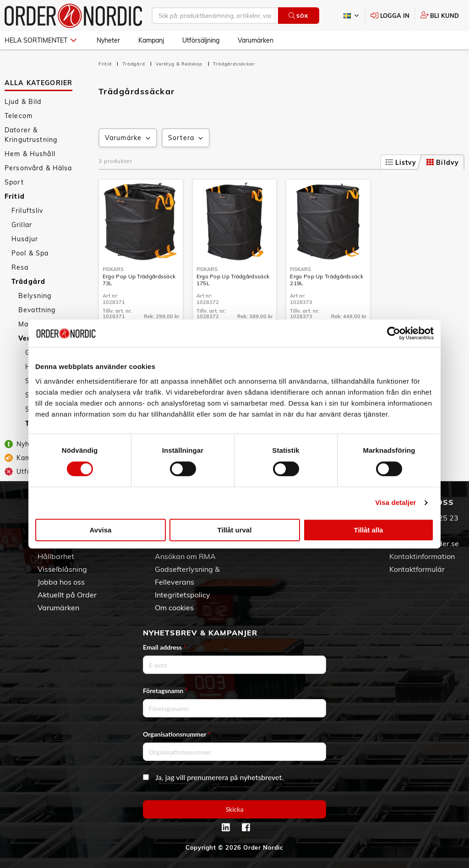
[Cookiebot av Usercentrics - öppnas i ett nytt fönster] (394, 333)
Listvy (401, 163)
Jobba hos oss (61, 582)
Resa (20, 267)
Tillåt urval (235, 530)
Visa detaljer (395, 502)
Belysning (35, 296)
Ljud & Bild (23, 102)
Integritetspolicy (183, 595)
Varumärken (256, 40)
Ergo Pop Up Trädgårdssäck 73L (139, 280)
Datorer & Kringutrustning (31, 135)
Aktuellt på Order (67, 595)
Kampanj (151, 40)
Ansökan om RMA (185, 556)
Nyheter (108, 40)
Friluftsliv (27, 211)
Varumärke (128, 138)
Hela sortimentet (41, 40)
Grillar (22, 225)
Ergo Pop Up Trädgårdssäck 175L (233, 280)
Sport (14, 182)
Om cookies (174, 608)
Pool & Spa (30, 253)
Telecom (19, 116)
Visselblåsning (62, 569)
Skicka (235, 809)
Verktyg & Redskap (180, 64)
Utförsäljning (201, 40)
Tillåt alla (369, 530)
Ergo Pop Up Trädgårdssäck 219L (327, 280)
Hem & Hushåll (30, 154)
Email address (164, 647)
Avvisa (101, 530)
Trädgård (28, 282)
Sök (298, 16)
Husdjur (25, 239)
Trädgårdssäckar (234, 64)
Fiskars (113, 269)
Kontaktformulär (417, 569)
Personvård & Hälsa (38, 168)
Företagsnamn (165, 691)
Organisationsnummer (177, 734)
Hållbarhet (56, 556)
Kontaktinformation (422, 556)
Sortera (186, 138)
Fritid (15, 196)
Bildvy (443, 163)
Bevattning (37, 310)
